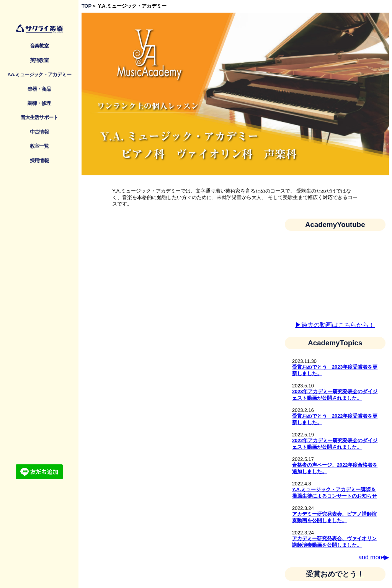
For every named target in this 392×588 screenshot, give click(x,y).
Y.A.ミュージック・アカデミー (39, 74)
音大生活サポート (39, 117)
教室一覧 (39, 146)
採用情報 (39, 161)
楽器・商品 (39, 89)
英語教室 (39, 60)
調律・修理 (39, 103)
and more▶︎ (374, 557)
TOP (87, 6)
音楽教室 (39, 46)
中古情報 (39, 132)
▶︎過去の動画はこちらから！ (335, 325)
